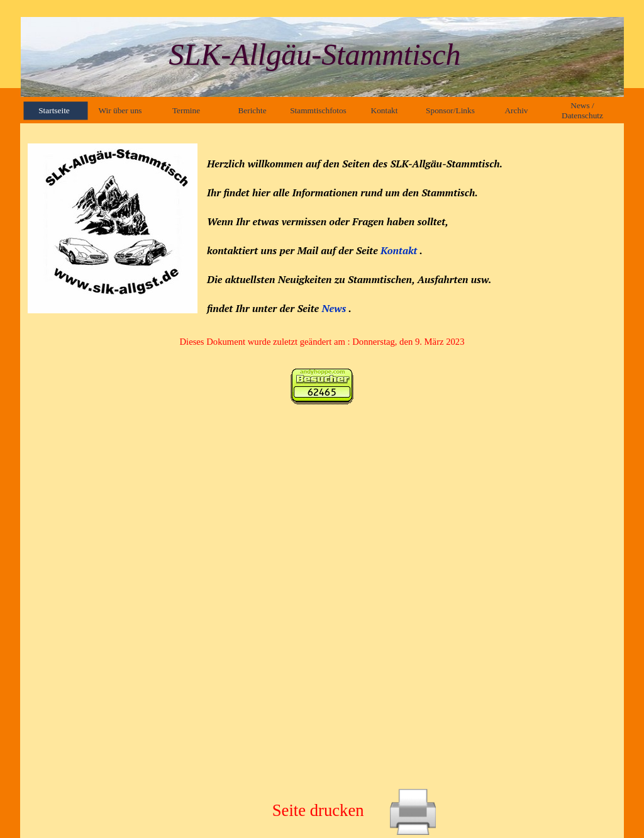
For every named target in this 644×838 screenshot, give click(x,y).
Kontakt (400, 250)
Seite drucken (318, 810)
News (334, 308)
